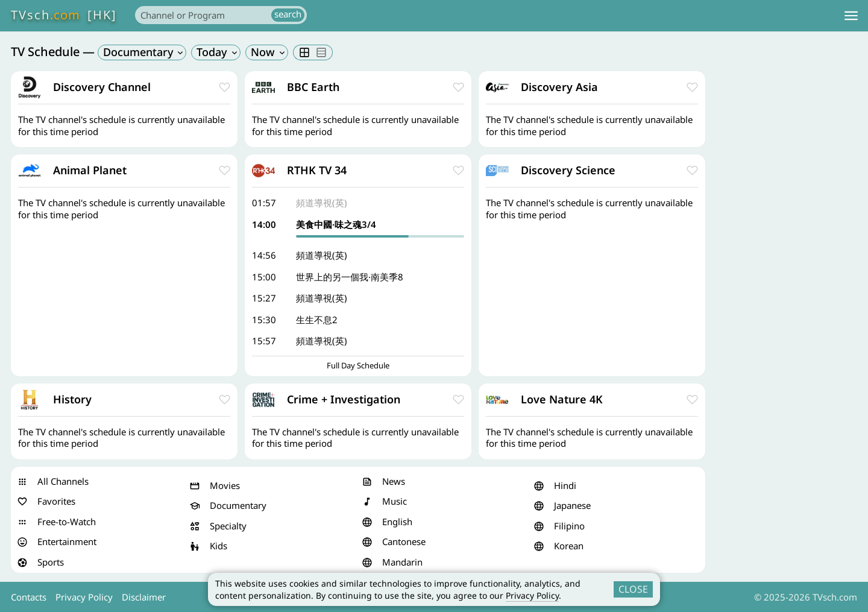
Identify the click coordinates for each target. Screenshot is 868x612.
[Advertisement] (785, 252)
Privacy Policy (532, 595)
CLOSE (633, 589)
